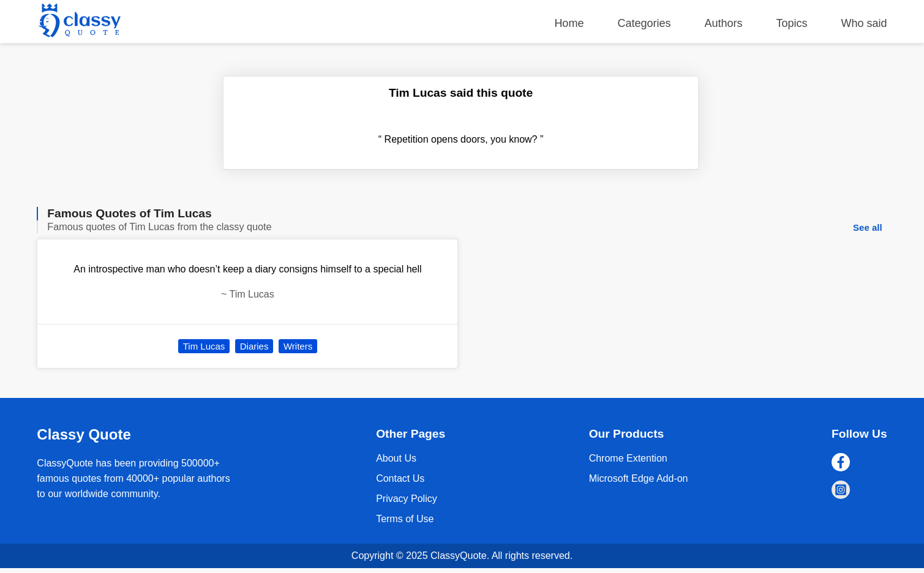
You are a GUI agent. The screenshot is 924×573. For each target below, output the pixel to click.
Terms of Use (405, 519)
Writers (298, 346)
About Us (396, 458)
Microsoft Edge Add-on (639, 478)
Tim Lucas (204, 346)
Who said (864, 23)
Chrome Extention (628, 458)
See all (868, 227)
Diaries (254, 346)
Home (569, 23)
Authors (723, 23)
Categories (644, 23)
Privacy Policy (407, 499)
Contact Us (400, 478)
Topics (792, 23)
